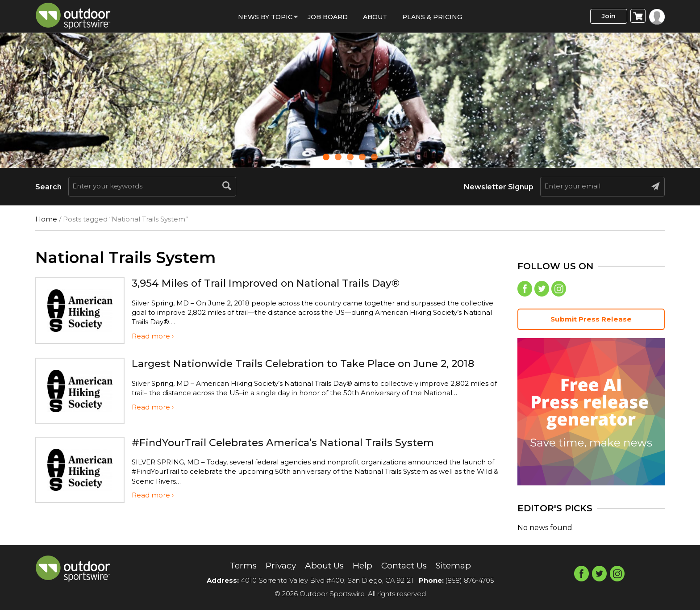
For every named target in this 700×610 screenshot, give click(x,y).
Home (46, 219)
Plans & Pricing (432, 17)
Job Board (328, 17)
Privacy (277, 566)
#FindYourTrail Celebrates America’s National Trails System (292, 442)
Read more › (153, 336)
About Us (323, 566)
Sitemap (458, 566)
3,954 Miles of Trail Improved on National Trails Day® (274, 283)
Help (362, 566)
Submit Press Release (591, 320)
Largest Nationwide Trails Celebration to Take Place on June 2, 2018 (314, 363)
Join (606, 16)
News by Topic (265, 17)
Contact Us (406, 566)
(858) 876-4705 (470, 581)
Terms (238, 566)
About (375, 17)
